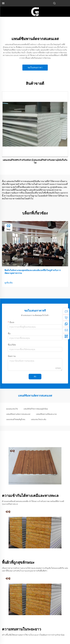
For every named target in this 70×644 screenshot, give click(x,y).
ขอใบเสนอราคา (35, 67)
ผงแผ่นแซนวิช (12, 409)
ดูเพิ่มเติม (9, 283)
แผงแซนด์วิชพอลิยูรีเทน (16, 419)
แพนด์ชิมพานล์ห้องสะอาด (46, 414)
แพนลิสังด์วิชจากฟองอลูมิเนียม (36, 409)
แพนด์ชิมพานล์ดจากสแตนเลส (18, 414)
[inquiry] (66, 311)
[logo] (35, 11)
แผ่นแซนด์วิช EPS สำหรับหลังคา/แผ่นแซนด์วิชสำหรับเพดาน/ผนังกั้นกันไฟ (35, 161)
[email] (66, 330)
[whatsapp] (66, 324)
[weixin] (66, 336)
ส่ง (35, 376)
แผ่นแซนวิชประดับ (39, 419)
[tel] (66, 318)
